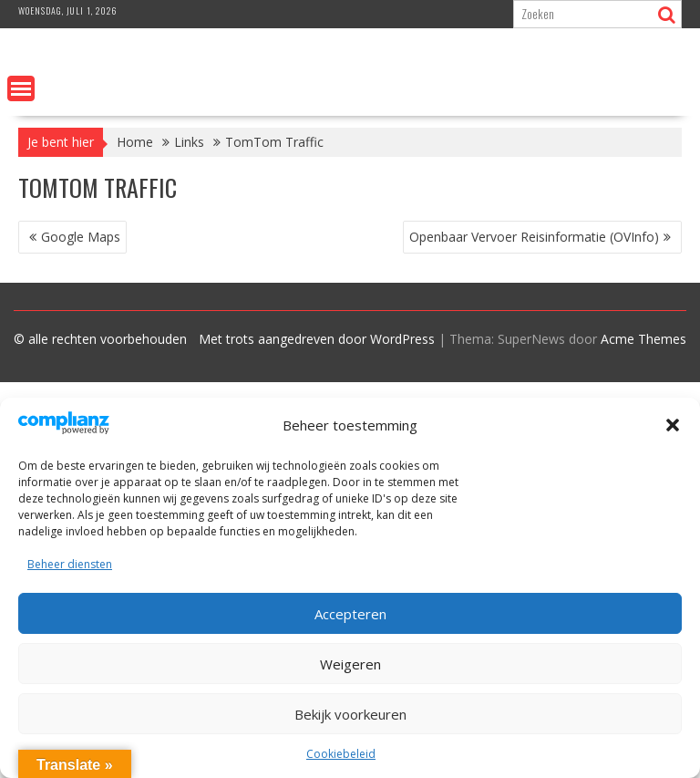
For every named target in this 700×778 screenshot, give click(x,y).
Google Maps (81, 237)
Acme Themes (643, 339)
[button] (673, 425)
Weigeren (350, 664)
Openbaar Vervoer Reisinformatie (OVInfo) (534, 237)
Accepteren (350, 614)
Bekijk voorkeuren (350, 714)
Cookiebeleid (341, 754)
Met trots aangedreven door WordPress (317, 339)
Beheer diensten (70, 564)
